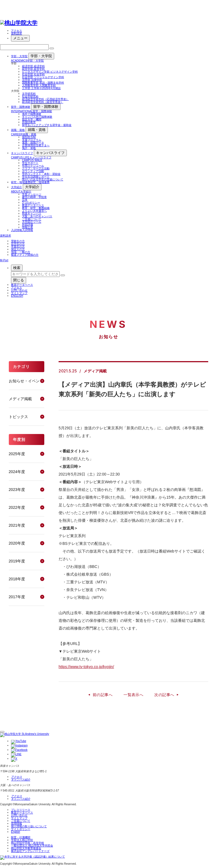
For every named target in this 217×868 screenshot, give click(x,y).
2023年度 (17, 490)
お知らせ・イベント (26, 381)
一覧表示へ (133, 695)
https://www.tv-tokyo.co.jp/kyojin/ (86, 667)
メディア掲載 (20, 399)
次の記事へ (164, 695)
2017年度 (17, 597)
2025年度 (17, 454)
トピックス (18, 417)
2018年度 (17, 579)
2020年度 (17, 543)
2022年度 (17, 507)
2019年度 (17, 561)
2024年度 (17, 472)
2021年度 (17, 525)
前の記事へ (103, 695)
